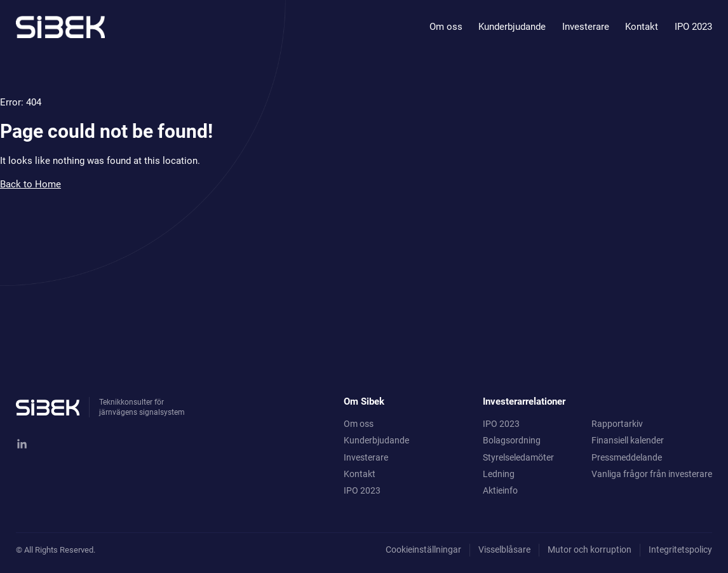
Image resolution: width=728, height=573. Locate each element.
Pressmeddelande (627, 457)
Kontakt (642, 27)
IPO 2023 (693, 27)
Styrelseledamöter (518, 457)
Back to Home (30, 184)
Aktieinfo (500, 490)
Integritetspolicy (680, 549)
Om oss (446, 27)
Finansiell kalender (628, 440)
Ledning (499, 474)
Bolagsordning (512, 440)
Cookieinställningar (423, 549)
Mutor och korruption (590, 549)
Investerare (586, 27)
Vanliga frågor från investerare (652, 474)
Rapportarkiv (617, 424)
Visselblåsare (504, 549)
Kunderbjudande (512, 27)
